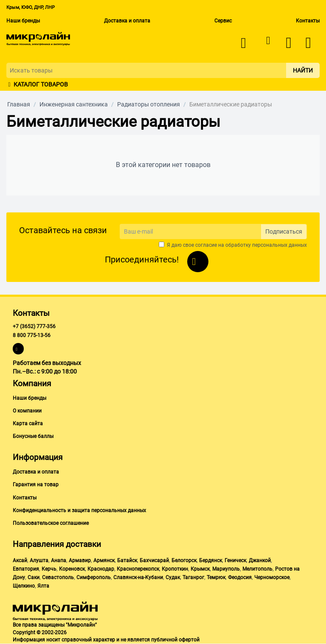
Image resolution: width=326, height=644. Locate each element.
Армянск (104, 560)
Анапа (59, 560)
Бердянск (211, 560)
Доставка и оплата (127, 21)
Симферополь (94, 577)
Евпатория (26, 569)
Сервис (223, 21)
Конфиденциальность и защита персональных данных (79, 510)
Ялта (43, 586)
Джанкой (260, 560)
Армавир (80, 560)
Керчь (49, 569)
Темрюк (216, 577)
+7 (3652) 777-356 (34, 326)
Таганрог (193, 577)
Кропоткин (175, 569)
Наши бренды (23, 21)
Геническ (235, 560)
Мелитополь (257, 569)
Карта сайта (28, 424)
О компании (27, 411)
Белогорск (184, 560)
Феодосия (240, 577)
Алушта (39, 560)
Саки (34, 577)
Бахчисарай (154, 560)
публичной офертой (175, 640)
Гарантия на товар (36, 485)
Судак (173, 577)
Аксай (20, 560)
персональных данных (280, 245)
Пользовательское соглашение (51, 523)
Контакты (308, 21)
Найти (303, 70)
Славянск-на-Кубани (138, 577)
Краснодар (101, 569)
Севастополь (58, 577)
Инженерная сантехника (74, 104)
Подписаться (284, 231)
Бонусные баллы (33, 436)
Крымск (200, 569)
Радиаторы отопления (149, 104)
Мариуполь (226, 569)
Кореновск (72, 569)
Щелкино (24, 586)
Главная (19, 104)
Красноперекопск (138, 569)
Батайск (127, 560)
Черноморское (272, 577)
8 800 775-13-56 (32, 335)
